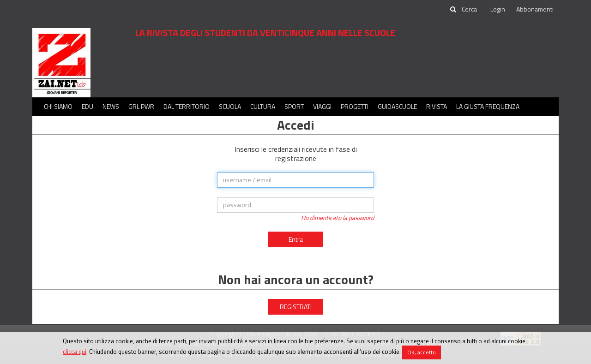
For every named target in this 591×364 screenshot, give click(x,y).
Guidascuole (397, 106)
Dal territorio (187, 106)
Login (498, 9)
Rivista (437, 106)
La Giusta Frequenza (488, 106)
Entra (296, 239)
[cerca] (470, 9)
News (111, 106)
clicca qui (75, 352)
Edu (87, 106)
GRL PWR (141, 106)
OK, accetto (422, 352)
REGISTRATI (296, 307)
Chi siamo (58, 106)
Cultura (263, 106)
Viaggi (322, 106)
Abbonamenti (535, 9)
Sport (294, 106)
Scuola (230, 106)
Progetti (355, 106)
